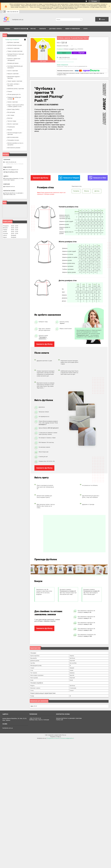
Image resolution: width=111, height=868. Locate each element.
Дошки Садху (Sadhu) (13, 109)
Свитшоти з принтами (13, 48)
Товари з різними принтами (15, 51)
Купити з (79, 53)
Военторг (10, 118)
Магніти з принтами (13, 124)
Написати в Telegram (69, 178)
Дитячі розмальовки (13, 137)
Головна (7, 29)
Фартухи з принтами (13, 74)
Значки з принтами (13, 102)
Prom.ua (64, 735)
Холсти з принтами (13, 71)
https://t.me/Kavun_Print (12, 172)
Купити (64, 53)
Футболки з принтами (13, 42)
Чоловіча (76, 191)
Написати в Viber (98, 178)
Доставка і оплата (56, 29)
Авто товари (11, 115)
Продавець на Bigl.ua (55, 737)
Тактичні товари (12, 121)
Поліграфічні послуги (13, 140)
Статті (85, 29)
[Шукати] (81, 20)
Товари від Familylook (12, 39)
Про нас (33, 29)
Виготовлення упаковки (14, 148)
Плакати (10, 91)
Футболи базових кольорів (15, 45)
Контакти (43, 29)
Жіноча (86, 191)
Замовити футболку (44, 344)
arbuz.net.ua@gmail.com (12, 170)
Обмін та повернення (73, 29)
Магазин (10, 130)
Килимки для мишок (13, 63)
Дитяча (97, 191)
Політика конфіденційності (67, 738)
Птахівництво (11, 127)
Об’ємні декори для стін (14, 94)
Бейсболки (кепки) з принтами (16, 89)
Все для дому (11, 112)
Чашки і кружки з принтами (15, 81)
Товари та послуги (20, 29)
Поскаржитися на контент (53, 738)
